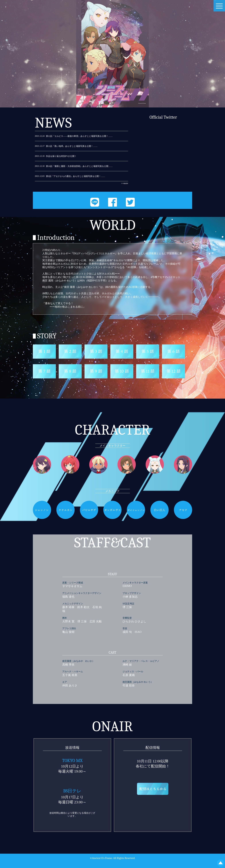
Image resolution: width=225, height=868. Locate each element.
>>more (125, 183)
